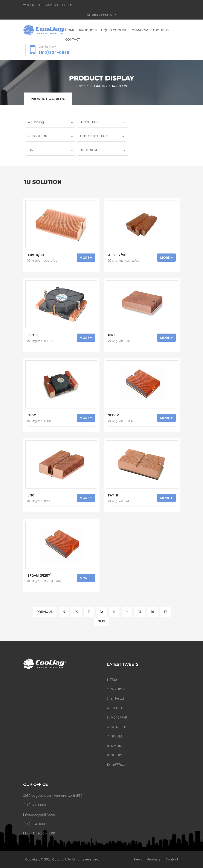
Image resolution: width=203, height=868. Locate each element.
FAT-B (113, 495)
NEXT (101, 621)
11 (89, 612)
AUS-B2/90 (117, 255)
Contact (171, 859)
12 (101, 612)
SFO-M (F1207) (40, 576)
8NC (31, 495)
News (137, 859)
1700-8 (117, 708)
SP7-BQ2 (118, 689)
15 (140, 612)
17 (165, 612)
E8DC (32, 415)
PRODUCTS (88, 30)
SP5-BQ (117, 755)
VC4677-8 (119, 718)
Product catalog (48, 99)
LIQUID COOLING (114, 30)
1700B (114, 680)
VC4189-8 (119, 727)
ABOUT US (160, 30)
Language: (99, 15)
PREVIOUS (45, 612)
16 (153, 612)
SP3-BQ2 (118, 699)
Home (70, 30)
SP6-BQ (117, 736)
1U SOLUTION (118, 86)
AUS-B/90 (36, 255)
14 (127, 612)
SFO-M (114, 415)
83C (111, 335)
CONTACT (72, 39)
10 (77, 612)
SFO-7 (33, 335)
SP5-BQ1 (117, 746)
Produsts (153, 859)
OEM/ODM (140, 30)
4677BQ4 (119, 765)
